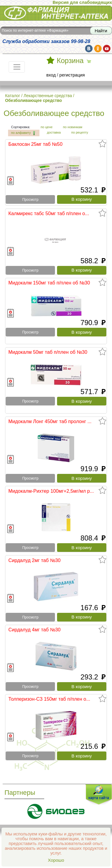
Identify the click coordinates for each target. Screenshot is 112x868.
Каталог (13, 96)
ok (98, 49)
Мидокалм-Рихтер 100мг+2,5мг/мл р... (51, 491)
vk (89, 49)
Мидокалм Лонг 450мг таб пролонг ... (50, 421)
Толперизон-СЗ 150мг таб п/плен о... (49, 699)
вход (51, 75)
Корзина (70, 61)
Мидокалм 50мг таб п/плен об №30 (48, 352)
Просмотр (30, 200)
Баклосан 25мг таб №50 (35, 144)
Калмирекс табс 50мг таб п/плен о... (49, 213)
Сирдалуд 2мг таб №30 (34, 560)
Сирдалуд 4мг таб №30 (34, 630)
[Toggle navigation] (17, 67)
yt (107, 49)
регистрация (72, 75)
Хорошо (56, 860)
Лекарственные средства (48, 96)
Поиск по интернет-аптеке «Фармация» (35, 30)
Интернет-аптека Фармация (56, 13)
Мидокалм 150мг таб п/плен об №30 (49, 283)
